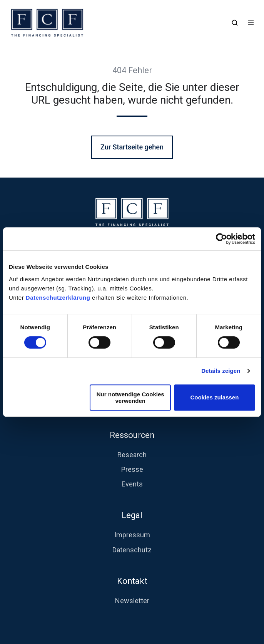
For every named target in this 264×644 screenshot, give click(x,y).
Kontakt (132, 581)
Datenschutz (132, 550)
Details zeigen (221, 371)
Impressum (132, 535)
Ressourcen (132, 435)
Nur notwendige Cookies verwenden (130, 397)
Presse (132, 469)
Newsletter (132, 601)
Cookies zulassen (214, 397)
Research (132, 455)
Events (132, 484)
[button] (235, 23)
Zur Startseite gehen (132, 147)
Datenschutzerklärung (59, 298)
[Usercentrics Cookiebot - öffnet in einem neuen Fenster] (221, 239)
